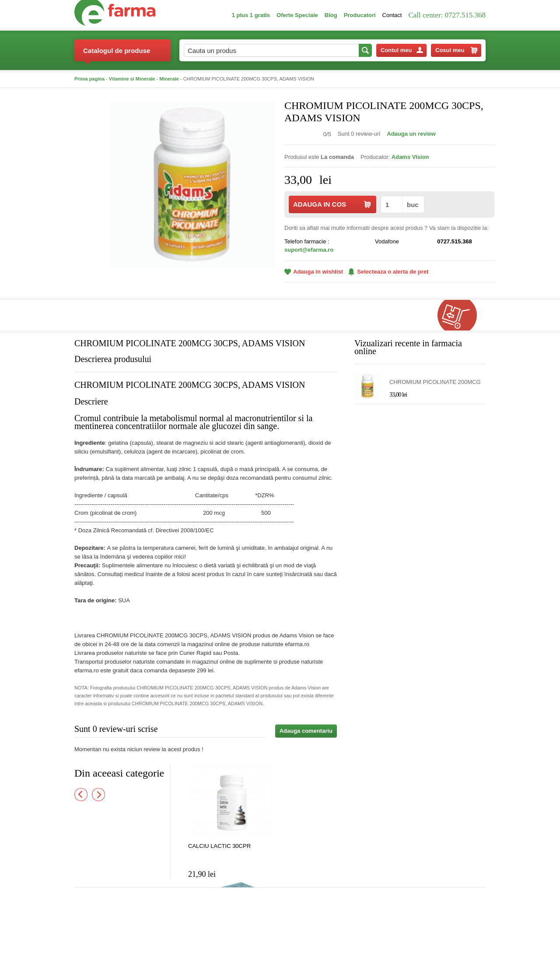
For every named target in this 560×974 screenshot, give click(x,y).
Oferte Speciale (297, 15)
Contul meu (402, 50)
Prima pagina (89, 79)
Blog (331, 15)
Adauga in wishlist (314, 272)
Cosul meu (456, 50)
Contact (392, 15)
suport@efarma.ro (309, 250)
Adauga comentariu (306, 731)
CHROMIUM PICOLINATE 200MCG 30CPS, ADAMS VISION (435, 382)
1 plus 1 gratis (251, 15)
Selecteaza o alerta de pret (388, 272)
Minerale (169, 79)
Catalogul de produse (117, 54)
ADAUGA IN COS (332, 204)
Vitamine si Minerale (132, 79)
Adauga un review (411, 134)
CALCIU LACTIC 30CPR (219, 846)
